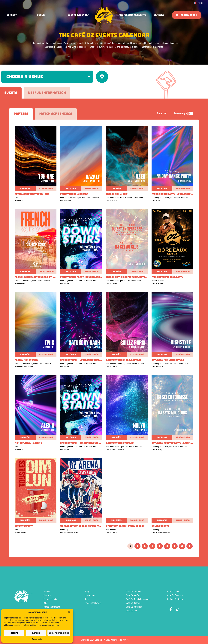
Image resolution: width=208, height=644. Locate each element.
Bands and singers (52, 607)
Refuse (36, 633)
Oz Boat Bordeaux (175, 599)
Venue (42, 15)
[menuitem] (199, 3)
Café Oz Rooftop (133, 603)
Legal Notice (123, 640)
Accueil (47, 592)
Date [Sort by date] (162, 113)
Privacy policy (37, 639)
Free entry (183, 113)
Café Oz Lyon (173, 592)
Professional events (132, 15)
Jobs (87, 599)
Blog (87, 592)
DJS (45, 603)
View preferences (59, 633)
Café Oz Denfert (133, 595)
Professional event (93, 603)
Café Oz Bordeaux (134, 607)
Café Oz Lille (132, 611)
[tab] (11, 93)
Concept (47, 595)
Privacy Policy (110, 640)
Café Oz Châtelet (134, 592)
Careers (159, 15)
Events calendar (78, 15)
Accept (14, 633)
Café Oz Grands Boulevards (138, 599)
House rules (90, 595)
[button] (69, 612)
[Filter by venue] (47, 77)
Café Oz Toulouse (175, 595)
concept (12, 15)
